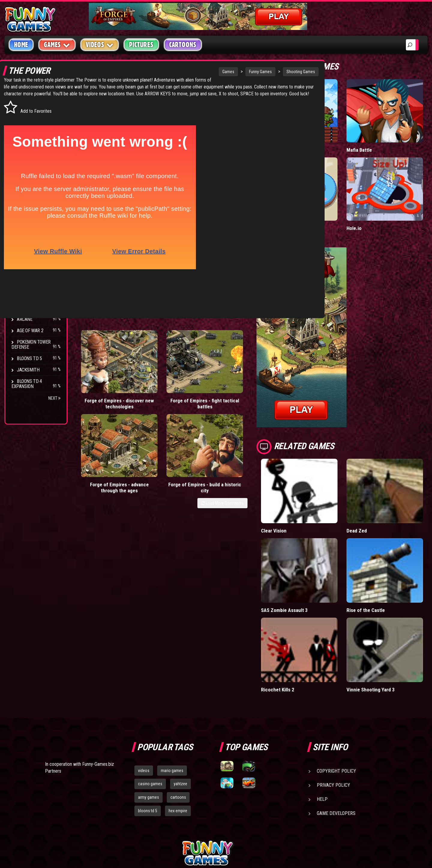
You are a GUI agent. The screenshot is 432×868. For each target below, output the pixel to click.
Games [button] (57, 45)
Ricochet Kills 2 (308, 627)
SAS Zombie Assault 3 (315, 560)
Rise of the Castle (381, 560)
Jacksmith (28, 370)
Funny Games (213, 72)
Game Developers (336, 750)
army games (148, 735)
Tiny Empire (304, 137)
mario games (172, 708)
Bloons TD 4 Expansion (27, 384)
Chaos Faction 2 (34, 296)
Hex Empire (28, 274)
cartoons (178, 735)
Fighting (26, 140)
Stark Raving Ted (35, 308)
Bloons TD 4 (29, 251)
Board (23, 186)
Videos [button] (100, 45)
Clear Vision (304, 493)
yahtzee (180, 721)
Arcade (25, 106)
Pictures (141, 45)
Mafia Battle (374, 137)
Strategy (27, 174)
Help (322, 736)
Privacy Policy (333, 722)
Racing (24, 152)
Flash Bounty (31, 262)
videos (144, 708)
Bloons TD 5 (29, 358)
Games (181, 72)
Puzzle (24, 117)
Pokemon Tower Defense (31, 345)
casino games (150, 721)
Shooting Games (254, 72)
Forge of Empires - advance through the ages (202, 357)
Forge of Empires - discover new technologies (102, 357)
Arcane (25, 319)
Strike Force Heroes (38, 285)
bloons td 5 (148, 748)
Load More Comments (252, 376)
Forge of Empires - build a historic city (252, 357)
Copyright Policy (336, 708)
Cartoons (183, 45)
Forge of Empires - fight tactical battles (152, 357)
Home (21, 45)
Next (54, 398)
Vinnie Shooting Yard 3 (386, 627)
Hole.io (369, 203)
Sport (23, 163)
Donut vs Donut (308, 203)
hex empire (178, 748)
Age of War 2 (30, 331)
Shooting (27, 129)
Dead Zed (372, 493)
